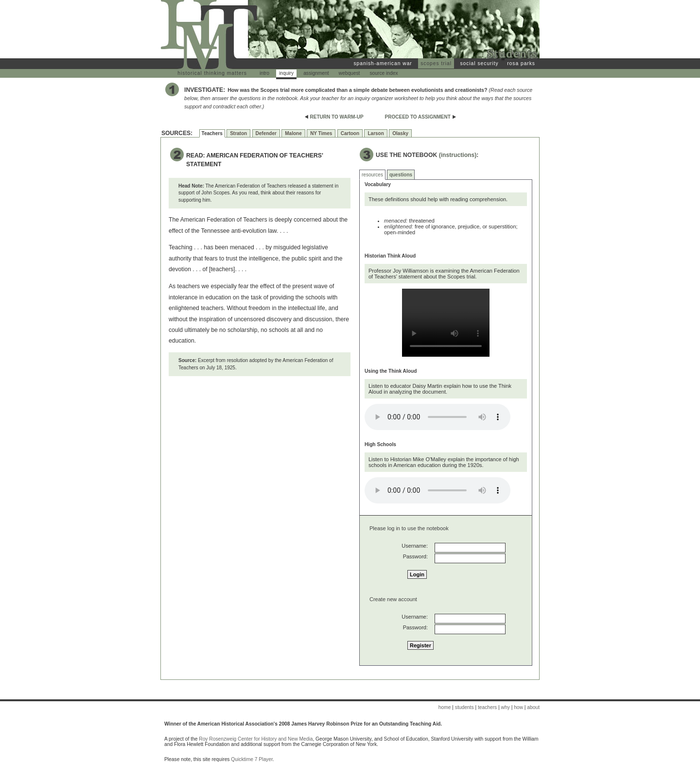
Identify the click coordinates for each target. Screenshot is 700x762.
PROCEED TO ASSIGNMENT (418, 117)
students (464, 707)
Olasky (400, 133)
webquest (350, 73)
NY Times (321, 133)
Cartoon (350, 133)
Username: (415, 546)
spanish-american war (383, 63)
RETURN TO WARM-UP (337, 117)
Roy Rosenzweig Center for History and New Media (256, 739)
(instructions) (458, 155)
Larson (376, 133)
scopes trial (436, 63)
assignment (316, 73)
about (533, 707)
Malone (293, 133)
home (445, 707)
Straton (238, 133)
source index (384, 73)
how (518, 707)
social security (479, 63)
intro (264, 73)
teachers (487, 707)
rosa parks (521, 63)
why (506, 707)
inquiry (286, 73)
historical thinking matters (212, 73)
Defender (266, 133)
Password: (415, 556)
